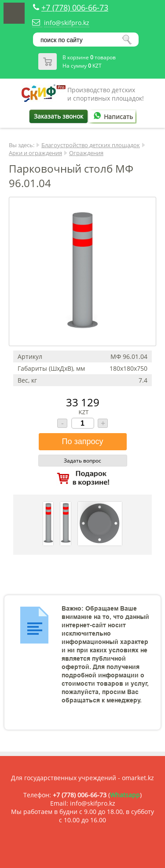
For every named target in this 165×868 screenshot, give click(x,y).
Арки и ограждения (35, 153)
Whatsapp (125, 795)
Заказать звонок (59, 116)
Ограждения (86, 153)
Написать (112, 117)
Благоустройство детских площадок (91, 145)
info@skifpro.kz (67, 23)
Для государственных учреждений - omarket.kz (82, 778)
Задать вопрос (82, 461)
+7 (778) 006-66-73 (75, 7)
